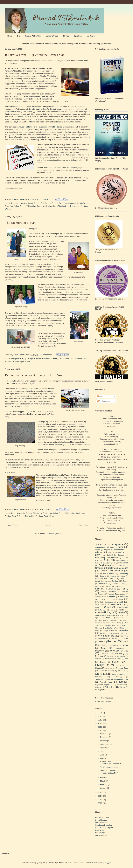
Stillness (121, 671)
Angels (107, 550)
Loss (72, 358)
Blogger (108, 862)
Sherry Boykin (101, 833)
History (98, 613)
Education (103, 584)
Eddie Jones (57, 127)
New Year (124, 636)
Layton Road (65, 119)
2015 (100, 792)
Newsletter (102, 638)
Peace (100, 642)
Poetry (125, 645)
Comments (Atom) (53, 533)
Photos (66, 36)
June (102, 755)
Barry (24, 358)
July (102, 751)
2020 (100, 716)
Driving (115, 581)
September (105, 744)
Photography (113, 645)
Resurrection (109, 659)
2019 (100, 720)
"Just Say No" (101, 544)
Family (55, 358)
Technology (118, 677)
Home (10, 36)
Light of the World (112, 628)
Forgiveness (120, 594)
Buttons (98, 563)
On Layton (99, 830)
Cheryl (28, 122)
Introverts (99, 620)
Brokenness (121, 560)
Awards (111, 552)
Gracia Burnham (101, 605)
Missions (103, 633)
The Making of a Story (79, 206)
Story (55, 206)
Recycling (110, 656)
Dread (97, 581)
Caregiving (124, 563)
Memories (79, 358)
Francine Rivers (101, 597)
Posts (100, 396)
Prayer (104, 648)
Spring (111, 671)
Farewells (103, 592)
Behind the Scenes (19, 203)
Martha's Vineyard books (27, 117)
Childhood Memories (118, 568)
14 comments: (46, 355)
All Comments (104, 401)
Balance (121, 552)
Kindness (99, 628)
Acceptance (16, 358)
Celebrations (105, 565)
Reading (121, 654)
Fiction (126, 592)
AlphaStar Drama (102, 817)
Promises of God (119, 651)
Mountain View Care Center (119, 633)
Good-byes (109, 602)
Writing (8, 209)
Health (121, 610)
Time (102, 682)
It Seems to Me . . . (112, 620)
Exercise (108, 586)
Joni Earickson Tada (108, 625)
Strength (122, 674)
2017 (100, 727)
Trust (46, 516)
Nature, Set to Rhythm (104, 828)
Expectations (120, 586)
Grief (67, 358)
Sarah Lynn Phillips (44, 206)
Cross (123, 576)
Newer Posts (12, 525)
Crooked (113, 576)
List (123, 628)
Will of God (110, 687)
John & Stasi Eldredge (113, 623)
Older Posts (83, 525)
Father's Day (115, 592)
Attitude (99, 552)
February (104, 785)
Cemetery (121, 565)
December (105, 734)
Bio (19, 36)
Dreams (106, 581)
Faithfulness (46, 203)
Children (104, 571)
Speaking (78, 36)
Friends (55, 203)
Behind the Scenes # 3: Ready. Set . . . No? (34, 375)
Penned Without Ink (33, 36)
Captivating (113, 563)
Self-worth (120, 665)
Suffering (20, 516)
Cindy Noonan (101, 820)
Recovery (99, 656)
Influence (120, 618)
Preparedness (119, 648)
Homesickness (101, 615)
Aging (121, 547)
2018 (100, 723)
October (104, 741)
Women (122, 687)
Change (37, 203)
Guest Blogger (123, 607)
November (105, 737)
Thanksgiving (64, 206)
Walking (98, 687)
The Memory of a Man (20, 223)
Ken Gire (122, 625)
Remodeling (121, 656)
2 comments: (46, 199)
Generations (117, 599)
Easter (125, 581)
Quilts (112, 654)
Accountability (101, 547)
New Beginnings (106, 636)
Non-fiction (14, 206)
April (102, 777)
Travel (110, 682)
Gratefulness (64, 203)
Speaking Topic (122, 668)
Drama (123, 579)
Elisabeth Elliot (119, 584)
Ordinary (125, 638)
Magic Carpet (109, 631)
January (104, 788)
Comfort (38, 358)
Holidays (108, 612)
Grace (61, 358)
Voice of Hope (101, 835)
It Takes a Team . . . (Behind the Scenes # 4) (34, 55)
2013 (100, 800)
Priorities (99, 651)
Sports (102, 671)
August (103, 748)
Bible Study (37, 513)
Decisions (99, 579)
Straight (114, 674)
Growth (73, 203)
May (102, 758)
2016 (100, 730)
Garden (102, 599)
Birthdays (115, 558)
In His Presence (102, 823)
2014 (100, 796)
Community (123, 573)
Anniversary (119, 550)
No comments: (46, 509)
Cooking (103, 576)
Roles (119, 659)
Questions (103, 654)
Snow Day (109, 668)
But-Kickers (10, 112)
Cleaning (99, 573)
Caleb (105, 563)
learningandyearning (103, 825)
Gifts (97, 602)
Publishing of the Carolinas (36, 127)
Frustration (124, 597)
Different (112, 579)
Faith (98, 589)
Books (30, 203)
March (103, 781)
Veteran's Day (121, 685)
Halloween (102, 610)
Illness (108, 618)
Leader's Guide (52, 36)
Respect (98, 659)
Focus (100, 594)
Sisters (98, 668)
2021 (100, 713)
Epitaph (98, 586)
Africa (112, 547)
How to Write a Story (117, 615)
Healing (112, 610)
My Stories (91, 36)
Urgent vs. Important (104, 684)
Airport (98, 550)
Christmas (118, 571)
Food (110, 594)
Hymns (98, 618)
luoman (90, 862)
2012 (100, 803)
